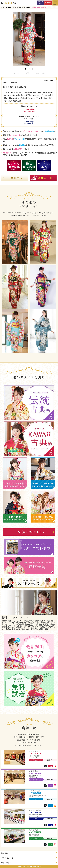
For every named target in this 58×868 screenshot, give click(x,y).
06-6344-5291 (35, 773)
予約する (34, 760)
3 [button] (32, 69)
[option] (29, 39)
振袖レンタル (12, 8)
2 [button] (29, 69)
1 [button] (26, 69)
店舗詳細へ (48, 760)
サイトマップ (29, 863)
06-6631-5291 (35, 793)
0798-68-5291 (35, 813)
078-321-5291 (35, 754)
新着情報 (29, 853)
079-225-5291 (35, 832)
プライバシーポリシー (29, 858)
